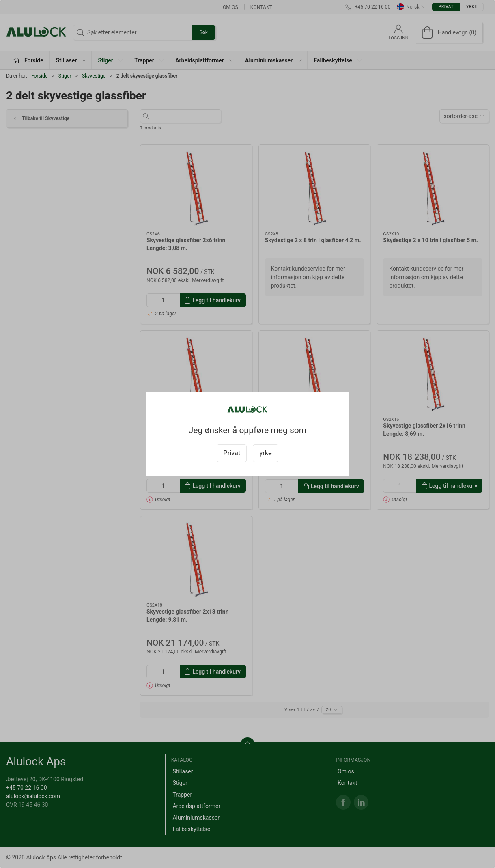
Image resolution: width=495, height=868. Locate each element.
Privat (232, 453)
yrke (265, 453)
